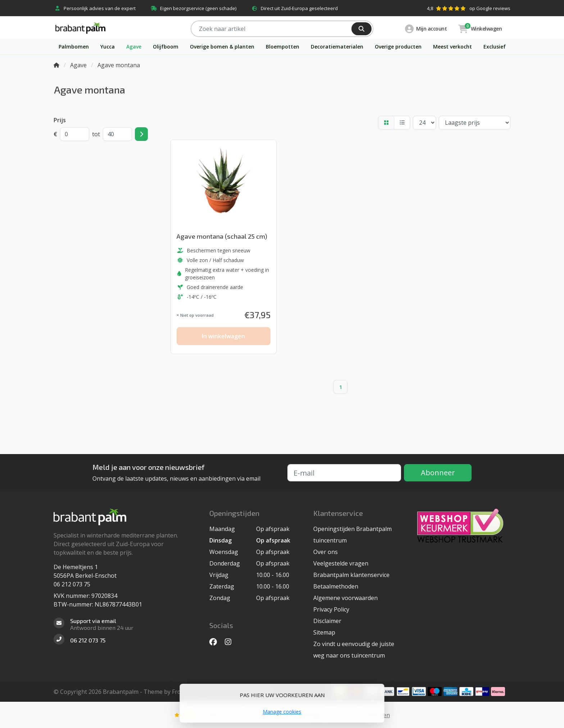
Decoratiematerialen (337, 47)
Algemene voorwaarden (345, 598)
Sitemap (324, 632)
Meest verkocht (452, 47)
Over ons (326, 552)
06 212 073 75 (72, 584)
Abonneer (438, 473)
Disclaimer (327, 621)
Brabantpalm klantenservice (351, 575)
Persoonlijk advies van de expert (95, 8)
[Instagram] (231, 642)
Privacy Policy (331, 609)
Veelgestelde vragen (341, 563)
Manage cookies (282, 712)
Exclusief (495, 47)
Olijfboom (166, 47)
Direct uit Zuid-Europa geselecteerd (294, 8)
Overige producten (398, 47)
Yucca (108, 47)
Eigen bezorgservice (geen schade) (193, 8)
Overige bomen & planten (222, 47)
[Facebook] (216, 642)
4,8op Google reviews (469, 8)
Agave (134, 47)
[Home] (56, 65)
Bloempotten (283, 47)
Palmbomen (74, 47)
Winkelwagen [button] (480, 29)
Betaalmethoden (336, 586)
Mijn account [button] (426, 29)
